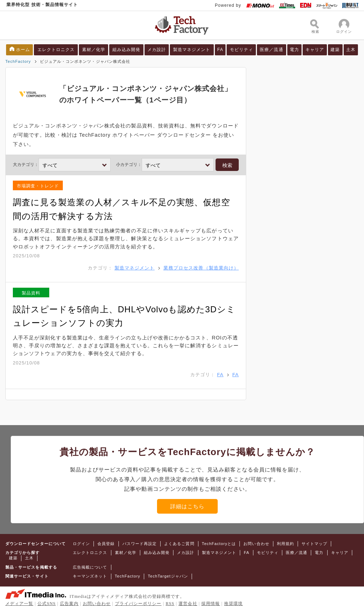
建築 (335, 50)
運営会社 (188, 604)
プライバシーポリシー (138, 604)
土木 (351, 50)
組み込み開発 (126, 50)
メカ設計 (157, 50)
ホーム (23, 50)
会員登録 (106, 544)
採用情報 (211, 604)
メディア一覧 (19, 604)
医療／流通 (271, 50)
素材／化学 (94, 50)
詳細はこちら (187, 506)
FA (220, 50)
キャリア (315, 50)
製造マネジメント (192, 50)
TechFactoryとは (219, 544)
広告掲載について (90, 567)
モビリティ (241, 50)
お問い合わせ (256, 544)
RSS (170, 604)
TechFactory (18, 61)
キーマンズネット (90, 576)
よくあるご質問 (179, 544)
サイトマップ (314, 544)
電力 (294, 50)
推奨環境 (233, 604)
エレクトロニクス (56, 50)
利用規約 (285, 544)
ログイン (81, 544)
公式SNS (47, 604)
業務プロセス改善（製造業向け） (201, 268)
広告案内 (69, 604)
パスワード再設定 (140, 544)
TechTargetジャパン (168, 576)
